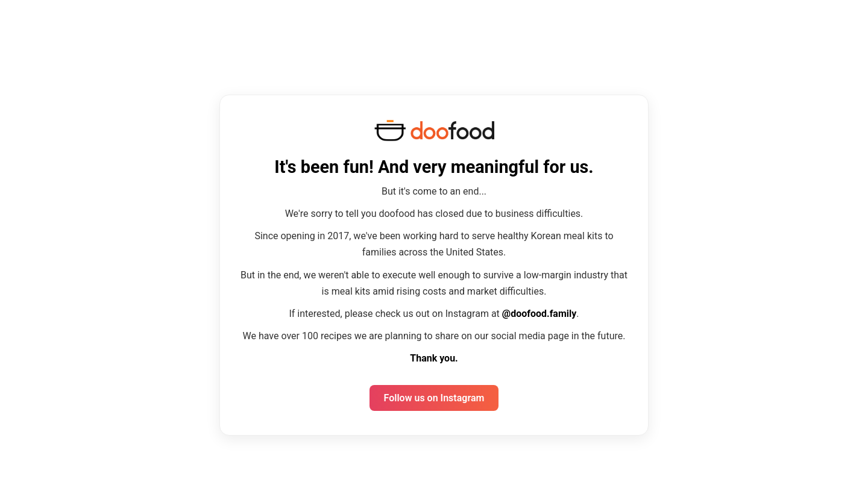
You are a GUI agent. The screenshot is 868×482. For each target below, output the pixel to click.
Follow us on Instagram (434, 398)
